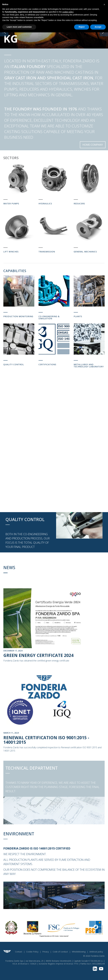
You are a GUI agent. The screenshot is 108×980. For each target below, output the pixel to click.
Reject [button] (82, 27)
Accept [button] (98, 27)
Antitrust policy (96, 952)
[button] (104, 5)
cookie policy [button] (68, 12)
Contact (19, 952)
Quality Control (25, 519)
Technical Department (32, 768)
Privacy (46, 952)
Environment (19, 834)
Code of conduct (60, 952)
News (9, 567)
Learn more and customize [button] (19, 27)
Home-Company (93, 145)
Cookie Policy (32, 952)
